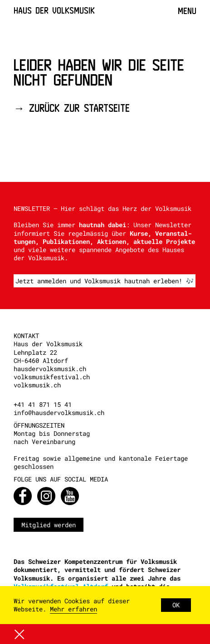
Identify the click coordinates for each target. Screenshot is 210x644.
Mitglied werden (49, 525)
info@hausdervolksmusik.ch (59, 413)
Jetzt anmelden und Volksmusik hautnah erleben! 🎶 (105, 281)
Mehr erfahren (73, 609)
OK (176, 605)
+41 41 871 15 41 (43, 404)
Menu (187, 11)
